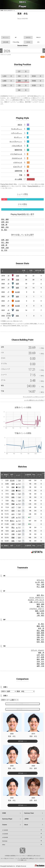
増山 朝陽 (40, 631)
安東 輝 (4, 225)
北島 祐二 (40, 637)
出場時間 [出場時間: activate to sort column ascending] (28, 475)
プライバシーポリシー (21, 856)
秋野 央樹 (5, 248)
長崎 (13, 487)
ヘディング (17, 133)
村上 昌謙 (40, 587)
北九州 (12, 481)
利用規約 (8, 856)
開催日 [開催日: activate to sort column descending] (6, 475)
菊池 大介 (40, 640)
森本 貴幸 (40, 659)
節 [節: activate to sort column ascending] (2, 475)
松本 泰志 (40, 642)
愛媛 (13, 504)
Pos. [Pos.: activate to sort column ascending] (34, 475)
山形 (13, 517)
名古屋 (17, 292)
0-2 (19, 491)
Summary (5, 841)
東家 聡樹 (40, 664)
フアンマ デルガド (37, 650)
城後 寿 (41, 653)
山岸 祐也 (40, 655)
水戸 (13, 507)
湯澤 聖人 (40, 595)
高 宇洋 (4, 250)
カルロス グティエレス (36, 600)
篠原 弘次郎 (40, 611)
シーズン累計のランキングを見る (34, 400)
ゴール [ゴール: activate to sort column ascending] (39, 475)
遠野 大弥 (40, 666)
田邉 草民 (40, 635)
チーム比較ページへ (22, 704)
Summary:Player (7, 819)
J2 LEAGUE (5, 834)
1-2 (19, 487)
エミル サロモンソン (37, 598)
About (26, 825)
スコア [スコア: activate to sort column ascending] (18, 475)
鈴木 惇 (41, 628)
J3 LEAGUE (5, 837)
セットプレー (16, 141)
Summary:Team (29, 813)
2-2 (19, 531)
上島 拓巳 (40, 615)
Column (5, 825)
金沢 (13, 531)
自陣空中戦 (18, 171)
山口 (13, 514)
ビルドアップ (18, 167)
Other (4, 845)
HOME (2, 10)
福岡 (17, 284)
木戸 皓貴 (40, 657)
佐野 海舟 (5, 240)
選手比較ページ (22, 741)
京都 (17, 276)
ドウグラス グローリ (37, 609)
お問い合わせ (36, 856)
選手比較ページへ (22, 709)
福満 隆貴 (40, 633)
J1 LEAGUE (5, 830)
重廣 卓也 (40, 626)
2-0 (19, 534)
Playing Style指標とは (34, 186)
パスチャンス (18, 162)
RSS (43, 57)
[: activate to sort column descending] (2, 271)
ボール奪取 (18, 179)
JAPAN (26, 819)
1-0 (19, 481)
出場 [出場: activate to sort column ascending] (24, 271)
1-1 (19, 484)
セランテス (40, 580)
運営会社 (30, 856)
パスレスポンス (17, 146)
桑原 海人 (40, 606)
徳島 (17, 310)
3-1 (19, 511)
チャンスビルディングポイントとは (33, 397)
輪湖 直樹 (40, 604)
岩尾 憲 (4, 245)
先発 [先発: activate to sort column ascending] (31, 271)
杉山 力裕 (40, 584)
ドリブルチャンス (16, 154)
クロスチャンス (17, 158)
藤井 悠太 (40, 613)
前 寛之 (4, 230)
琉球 (13, 484)
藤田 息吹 (5, 227)
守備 (21, 175)
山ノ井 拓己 (40, 582)
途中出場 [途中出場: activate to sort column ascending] (38, 271)
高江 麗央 (5, 243)
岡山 (13, 501)
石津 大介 (40, 662)
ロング (18, 137)
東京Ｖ (12, 521)
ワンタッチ (17, 129)
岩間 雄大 (5, 222)
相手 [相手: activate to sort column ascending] (12, 475)
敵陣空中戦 (18, 150)
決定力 (20, 125)
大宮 (13, 524)
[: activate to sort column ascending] (7, 271)
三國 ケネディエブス (37, 602)
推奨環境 (13, 856)
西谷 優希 (5, 219)
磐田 (13, 494)
